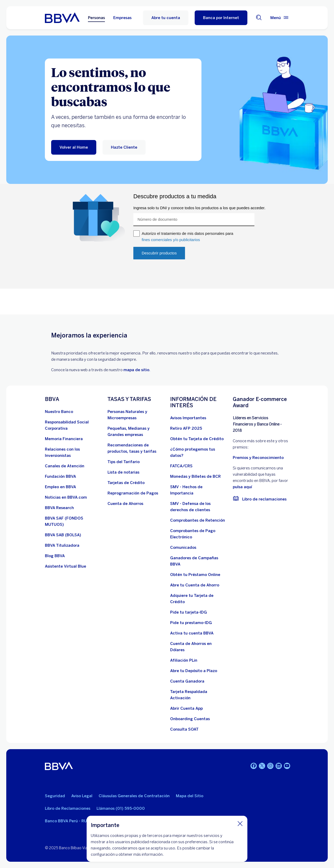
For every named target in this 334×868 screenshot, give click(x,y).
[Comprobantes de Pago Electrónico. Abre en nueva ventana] (198, 534)
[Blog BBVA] (55, 556)
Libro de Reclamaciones (68, 808)
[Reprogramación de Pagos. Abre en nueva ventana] (133, 493)
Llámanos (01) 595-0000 (121, 808)
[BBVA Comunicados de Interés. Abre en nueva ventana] (183, 547)
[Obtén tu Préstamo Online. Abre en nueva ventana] (195, 575)
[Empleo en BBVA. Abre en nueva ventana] (60, 487)
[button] (221, 18)
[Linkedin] (279, 766)
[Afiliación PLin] (184, 660)
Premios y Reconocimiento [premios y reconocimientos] (258, 458)
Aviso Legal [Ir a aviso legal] (82, 796)
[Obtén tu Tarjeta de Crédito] (197, 439)
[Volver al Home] (74, 147)
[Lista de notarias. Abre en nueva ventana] (123, 472)
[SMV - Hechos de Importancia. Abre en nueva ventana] (198, 490)
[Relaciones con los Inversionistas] (73, 452)
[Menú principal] (280, 18)
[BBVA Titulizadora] (62, 545)
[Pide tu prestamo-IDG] (191, 623)
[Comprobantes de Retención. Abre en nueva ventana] (198, 520)
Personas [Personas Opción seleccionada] (96, 18)
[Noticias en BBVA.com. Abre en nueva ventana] (66, 497)
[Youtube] (287, 766)
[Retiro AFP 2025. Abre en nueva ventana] (186, 428)
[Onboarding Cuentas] (190, 719)
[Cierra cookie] (240, 823)
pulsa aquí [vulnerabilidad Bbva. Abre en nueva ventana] (242, 487)
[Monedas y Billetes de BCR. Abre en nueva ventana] (195, 476)
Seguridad (55, 796)
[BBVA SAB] (63, 535)
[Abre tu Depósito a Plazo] (194, 671)
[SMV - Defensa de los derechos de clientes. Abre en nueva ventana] (198, 507)
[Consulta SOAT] (184, 729)
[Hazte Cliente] (124, 147)
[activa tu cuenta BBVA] (192, 633)
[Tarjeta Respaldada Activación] (198, 695)
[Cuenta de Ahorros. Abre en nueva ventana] (125, 504)
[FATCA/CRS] (181, 466)
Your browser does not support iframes (167, 249)
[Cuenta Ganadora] (187, 681)
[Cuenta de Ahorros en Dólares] (198, 647)
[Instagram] (270, 766)
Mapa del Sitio (190, 796)
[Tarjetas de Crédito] (126, 483)
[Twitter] (262, 766)
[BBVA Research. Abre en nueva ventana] (59, 508)
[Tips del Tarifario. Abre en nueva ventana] (124, 462)
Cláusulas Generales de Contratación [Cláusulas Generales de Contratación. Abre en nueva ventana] (134, 796)
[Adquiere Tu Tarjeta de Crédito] (198, 599)
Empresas (122, 18)
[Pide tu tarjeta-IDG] (189, 612)
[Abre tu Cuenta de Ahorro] (195, 585)
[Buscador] (259, 18)
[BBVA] (59, 767)
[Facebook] (254, 766)
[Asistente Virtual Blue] (65, 566)
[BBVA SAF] (73, 521)
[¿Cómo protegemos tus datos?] (198, 452)
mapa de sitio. (137, 370)
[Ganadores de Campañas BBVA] (198, 561)
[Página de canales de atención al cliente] (65, 466)
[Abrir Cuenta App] (186, 708)
